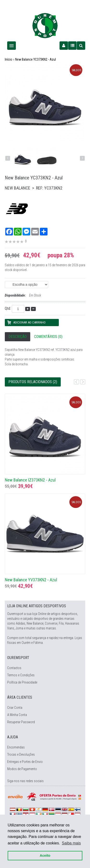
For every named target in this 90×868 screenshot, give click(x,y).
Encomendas (16, 747)
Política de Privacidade (22, 682)
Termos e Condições (21, 675)
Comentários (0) (48, 337)
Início (9, 59)
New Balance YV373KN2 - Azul (31, 580)
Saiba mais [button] (71, 843)
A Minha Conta (17, 715)
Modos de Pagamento (22, 769)
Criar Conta (15, 708)
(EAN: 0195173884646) (27, 285)
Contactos (14, 668)
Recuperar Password (21, 722)
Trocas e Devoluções (21, 754)
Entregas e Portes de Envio (25, 762)
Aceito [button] (45, 855)
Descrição (18, 337)
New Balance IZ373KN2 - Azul (30, 480)
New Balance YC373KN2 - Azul (36, 59)
